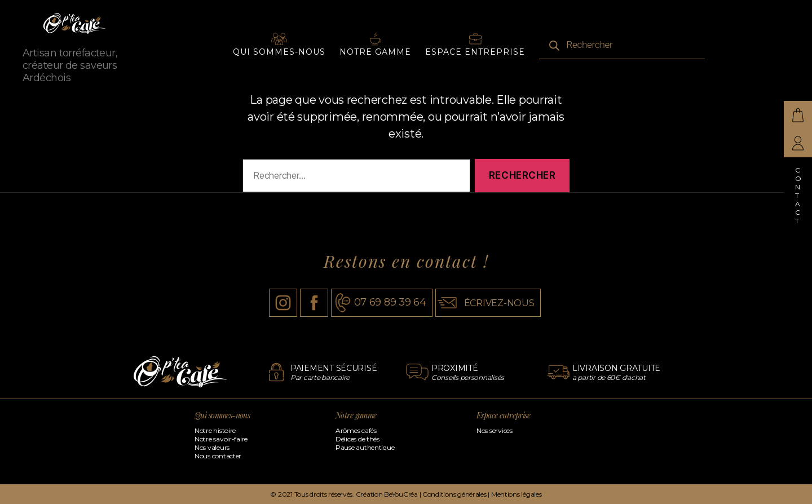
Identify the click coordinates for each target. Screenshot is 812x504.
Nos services (495, 430)
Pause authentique (365, 447)
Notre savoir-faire (221, 439)
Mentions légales (517, 494)
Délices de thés (358, 439)
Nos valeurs (212, 447)
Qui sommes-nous (279, 59)
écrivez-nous (499, 303)
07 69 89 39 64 (390, 302)
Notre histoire (215, 430)
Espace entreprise (475, 59)
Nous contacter (218, 456)
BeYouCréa (401, 494)
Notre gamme (375, 59)
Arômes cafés (356, 430)
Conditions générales (454, 494)
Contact (798, 195)
